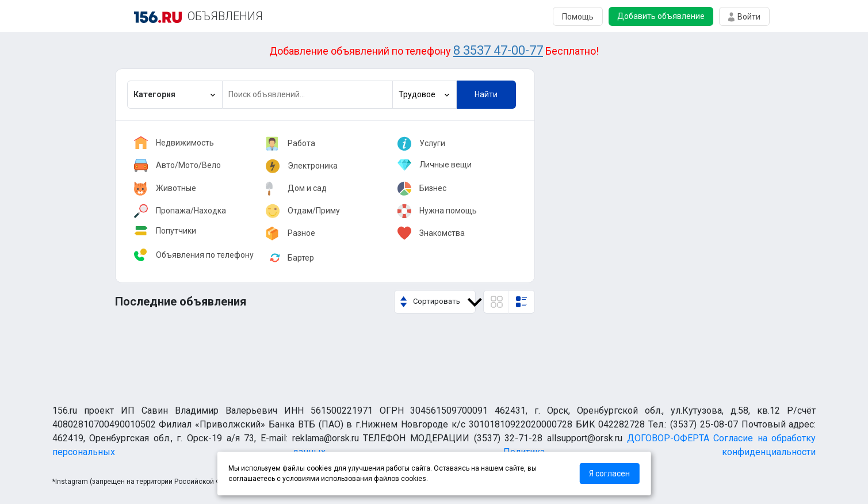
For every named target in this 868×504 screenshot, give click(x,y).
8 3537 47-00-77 (498, 50)
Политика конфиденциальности (660, 452)
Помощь (578, 17)
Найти (486, 94)
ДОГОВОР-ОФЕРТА (668, 438)
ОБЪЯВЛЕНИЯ (225, 16)
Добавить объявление (661, 16)
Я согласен (609, 474)
